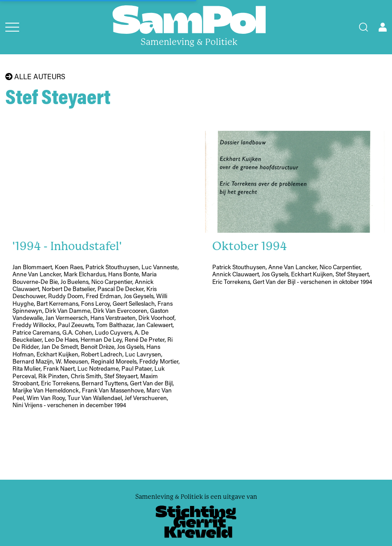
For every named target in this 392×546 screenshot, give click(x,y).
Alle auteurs (35, 77)
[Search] (364, 27)
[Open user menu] (383, 27)
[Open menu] (12, 27)
